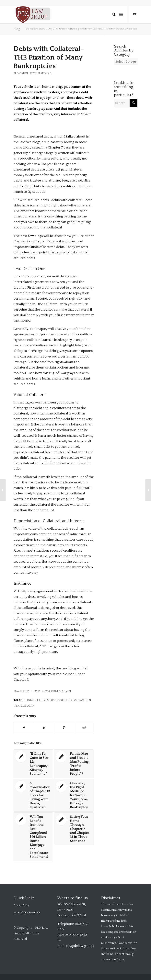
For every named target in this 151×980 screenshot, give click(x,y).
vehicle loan (24, 706)
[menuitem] (112, 15)
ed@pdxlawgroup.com (83, 946)
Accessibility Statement (27, 912)
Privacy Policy (21, 905)
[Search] (112, 15)
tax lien (85, 700)
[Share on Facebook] (24, 728)
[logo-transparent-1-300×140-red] (33, 15)
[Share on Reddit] (84, 728)
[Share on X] (44, 728)
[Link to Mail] (134, 15)
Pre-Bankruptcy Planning (33, 73)
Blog (17, 29)
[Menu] (121, 15)
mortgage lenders (62, 700)
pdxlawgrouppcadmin (55, 691)
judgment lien (34, 700)
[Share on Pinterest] (64, 728)
